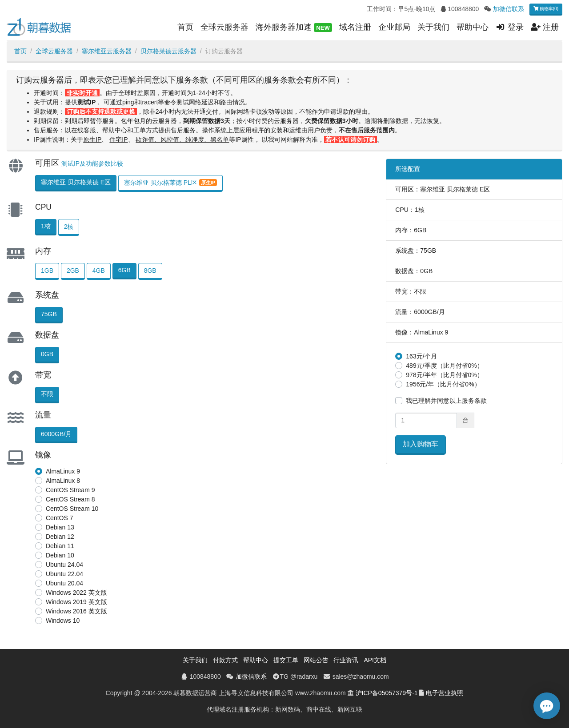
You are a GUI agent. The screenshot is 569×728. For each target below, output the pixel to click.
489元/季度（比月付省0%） (444, 366)
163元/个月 (421, 356)
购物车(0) (546, 9)
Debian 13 (60, 527)
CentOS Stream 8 (70, 499)
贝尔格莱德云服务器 (168, 51)
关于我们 (433, 27)
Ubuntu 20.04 (64, 583)
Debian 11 (60, 546)
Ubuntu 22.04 (64, 574)
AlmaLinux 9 (63, 471)
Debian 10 (60, 555)
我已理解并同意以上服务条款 (446, 401)
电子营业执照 (445, 693)
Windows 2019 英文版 (76, 602)
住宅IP (118, 139)
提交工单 (286, 660)
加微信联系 (509, 9)
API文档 (375, 660)
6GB (124, 270)
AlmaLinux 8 (63, 481)
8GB (150, 271)
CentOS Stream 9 (70, 490)
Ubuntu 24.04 (64, 565)
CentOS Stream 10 (72, 509)
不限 (47, 394)
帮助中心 (473, 27)
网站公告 (316, 660)
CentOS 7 (59, 518)
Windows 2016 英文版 (76, 611)
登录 (510, 27)
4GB (99, 271)
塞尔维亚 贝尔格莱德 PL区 (170, 183)
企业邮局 (394, 27)
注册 (545, 27)
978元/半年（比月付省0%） (444, 375)
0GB (47, 354)
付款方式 (225, 660)
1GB (47, 271)
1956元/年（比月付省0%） (443, 384)
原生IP (92, 139)
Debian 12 (60, 537)
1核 (46, 226)
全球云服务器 (224, 27)
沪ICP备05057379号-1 (387, 693)
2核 (69, 227)
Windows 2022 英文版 (76, 593)
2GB (73, 271)
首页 (185, 27)
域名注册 (355, 27)
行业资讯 (346, 660)
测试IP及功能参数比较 (92, 163)
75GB (49, 314)
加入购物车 (421, 444)
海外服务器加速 (294, 28)
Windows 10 (63, 621)
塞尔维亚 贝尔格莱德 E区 (76, 182)
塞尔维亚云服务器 (107, 51)
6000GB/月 (56, 434)
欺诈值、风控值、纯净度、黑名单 (182, 139)
